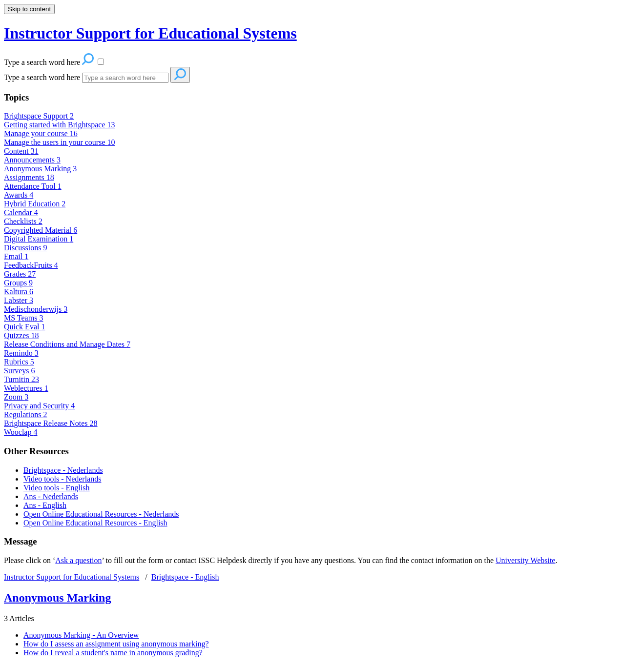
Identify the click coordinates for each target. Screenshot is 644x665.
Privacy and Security (39, 406)
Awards (19, 195)
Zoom (16, 397)
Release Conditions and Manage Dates (67, 344)
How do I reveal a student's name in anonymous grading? (113, 653)
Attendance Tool (33, 186)
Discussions (25, 248)
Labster (19, 300)
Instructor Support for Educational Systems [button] (150, 33)
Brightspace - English (185, 577)
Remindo (21, 353)
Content (21, 151)
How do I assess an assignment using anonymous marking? (116, 644)
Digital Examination (39, 239)
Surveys (20, 371)
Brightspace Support (39, 116)
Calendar (21, 212)
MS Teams (23, 318)
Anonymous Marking (40, 169)
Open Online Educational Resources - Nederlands (101, 514)
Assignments (29, 177)
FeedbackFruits (31, 265)
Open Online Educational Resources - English (95, 523)
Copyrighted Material (41, 230)
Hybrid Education (35, 204)
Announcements (32, 160)
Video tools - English (56, 488)
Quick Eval (24, 327)
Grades (20, 274)
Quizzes (21, 335)
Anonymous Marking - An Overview (81, 635)
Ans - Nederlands (51, 496)
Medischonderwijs (36, 309)
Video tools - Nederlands (62, 479)
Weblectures (26, 388)
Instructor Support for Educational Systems (72, 577)
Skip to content (29, 9)
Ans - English (45, 505)
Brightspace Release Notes (51, 423)
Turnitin (21, 379)
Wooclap (21, 432)
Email (16, 256)
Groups (18, 283)
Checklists (23, 221)
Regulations (25, 414)
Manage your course (41, 133)
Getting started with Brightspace (60, 125)
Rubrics (19, 362)
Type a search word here (42, 77)
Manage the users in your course (60, 142)
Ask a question (78, 560)
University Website (525, 560)
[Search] (125, 78)
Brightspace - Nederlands (63, 470)
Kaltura (19, 292)
